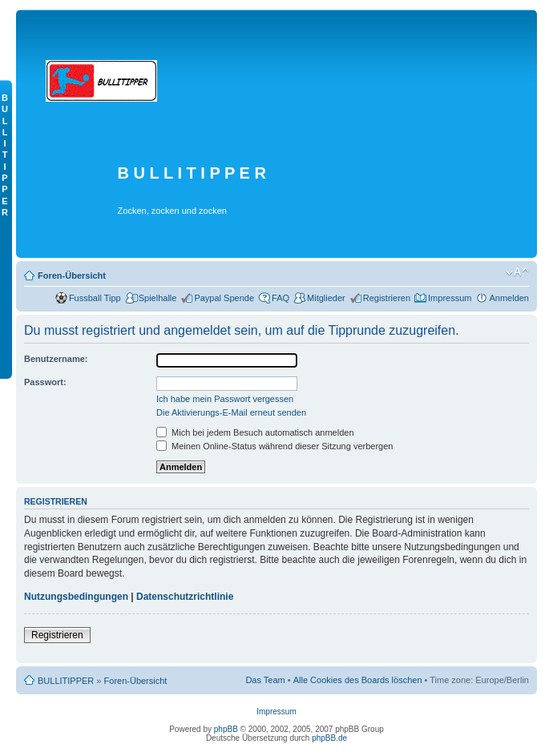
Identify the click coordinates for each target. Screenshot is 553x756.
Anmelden (509, 298)
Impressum (450, 298)
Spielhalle (158, 298)
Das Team (265, 680)
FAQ (281, 298)
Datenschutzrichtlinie (185, 597)
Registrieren (387, 298)
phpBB (226, 729)
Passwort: (45, 382)
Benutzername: (56, 359)
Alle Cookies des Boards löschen (358, 680)
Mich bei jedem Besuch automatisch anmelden (255, 432)
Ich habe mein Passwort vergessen (225, 399)
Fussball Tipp (95, 298)
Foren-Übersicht (72, 275)
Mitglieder (326, 298)
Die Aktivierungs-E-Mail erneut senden (231, 412)
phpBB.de (329, 738)
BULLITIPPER (66, 681)
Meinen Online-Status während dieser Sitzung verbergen (274, 446)
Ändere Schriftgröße (517, 272)
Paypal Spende (224, 298)
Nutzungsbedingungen (76, 597)
